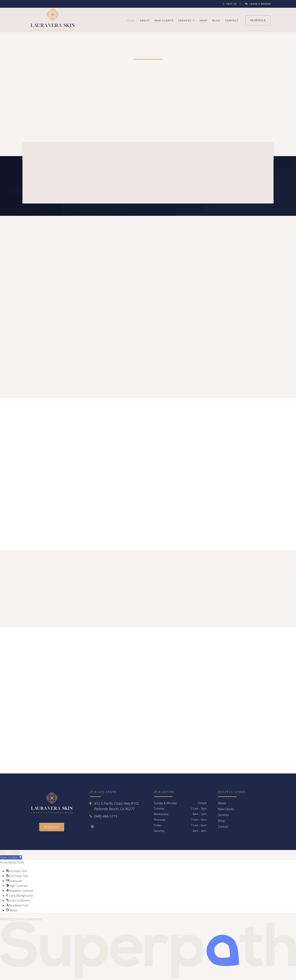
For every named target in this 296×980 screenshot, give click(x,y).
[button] (11, 857)
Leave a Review (260, 4)
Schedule (258, 20)
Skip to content (10, 852)
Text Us (231, 4)
